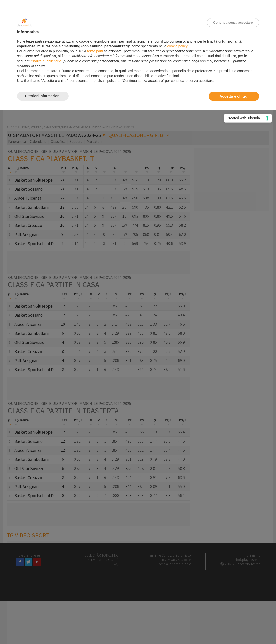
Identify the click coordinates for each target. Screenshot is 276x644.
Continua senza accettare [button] (233, 23)
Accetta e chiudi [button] (234, 96)
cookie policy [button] (177, 46)
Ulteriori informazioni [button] (43, 96)
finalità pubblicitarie (46, 61)
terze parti (95, 51)
